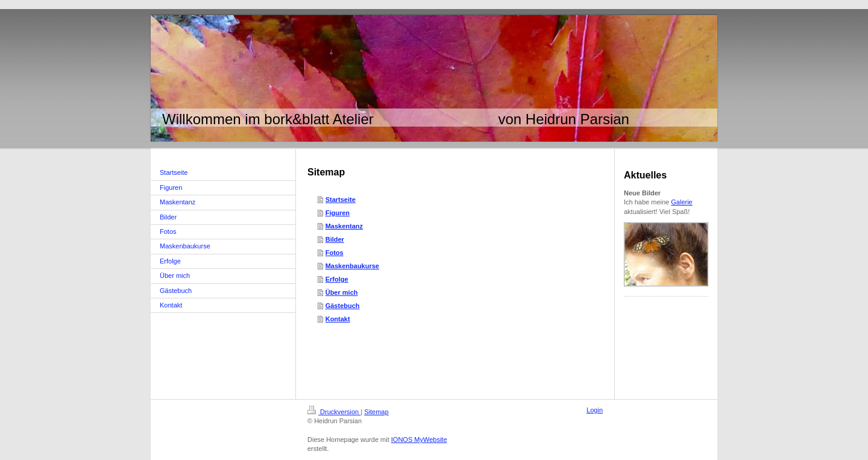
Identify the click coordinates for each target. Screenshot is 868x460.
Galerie (681, 202)
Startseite (341, 200)
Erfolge (337, 279)
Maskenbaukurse (352, 266)
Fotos (335, 253)
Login (595, 410)
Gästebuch (343, 306)
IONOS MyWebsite (419, 440)
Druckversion (334, 412)
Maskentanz (344, 226)
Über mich (342, 292)
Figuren (338, 213)
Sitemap (376, 412)
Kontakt (338, 319)
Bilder (335, 239)
